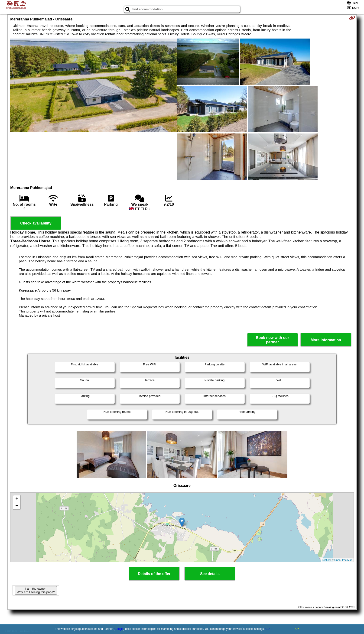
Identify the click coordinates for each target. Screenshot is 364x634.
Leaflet (326, 560)
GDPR (269, 629)
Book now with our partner (272, 340)
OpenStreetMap (343, 560)
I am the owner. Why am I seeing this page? (36, 590)
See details (210, 574)
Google (119, 629)
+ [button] (17, 499)
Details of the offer (154, 574)
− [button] (17, 506)
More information (326, 340)
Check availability (36, 223)
